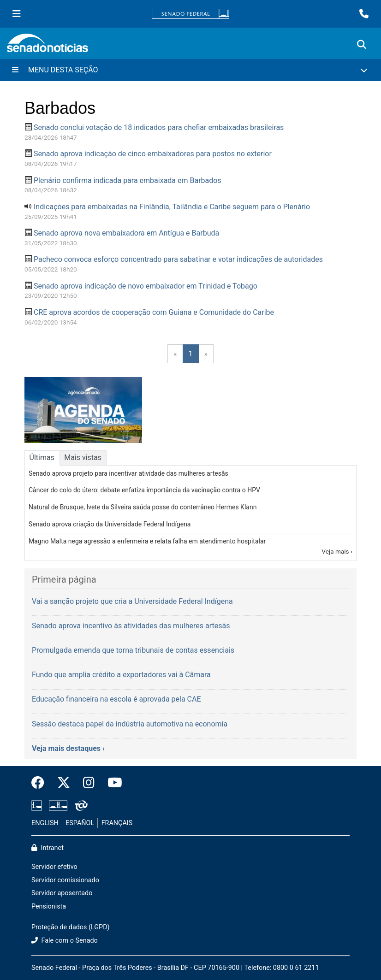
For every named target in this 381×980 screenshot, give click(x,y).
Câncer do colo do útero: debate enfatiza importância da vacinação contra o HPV (144, 490)
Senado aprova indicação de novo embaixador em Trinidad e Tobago (146, 286)
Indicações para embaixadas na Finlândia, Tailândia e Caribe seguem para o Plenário (172, 207)
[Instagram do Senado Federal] (89, 783)
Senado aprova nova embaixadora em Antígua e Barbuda (126, 233)
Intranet (48, 848)
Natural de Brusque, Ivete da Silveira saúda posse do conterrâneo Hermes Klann (143, 507)
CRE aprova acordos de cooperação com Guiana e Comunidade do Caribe (154, 312)
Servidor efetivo (54, 867)
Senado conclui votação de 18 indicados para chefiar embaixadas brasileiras (159, 127)
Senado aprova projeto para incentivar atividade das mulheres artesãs (128, 473)
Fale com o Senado (65, 941)
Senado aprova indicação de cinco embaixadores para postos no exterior (153, 154)
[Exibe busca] (362, 45)
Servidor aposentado (62, 893)
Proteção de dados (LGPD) (71, 927)
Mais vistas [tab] (83, 458)
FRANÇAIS (117, 823)
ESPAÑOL (80, 823)
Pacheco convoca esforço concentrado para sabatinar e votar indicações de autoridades (178, 259)
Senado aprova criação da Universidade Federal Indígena (110, 524)
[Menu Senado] (17, 14)
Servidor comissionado (65, 880)
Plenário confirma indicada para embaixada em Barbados (128, 180)
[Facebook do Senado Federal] (41, 783)
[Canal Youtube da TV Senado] (112, 783)
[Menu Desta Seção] (190, 70)
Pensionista (49, 906)
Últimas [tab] (42, 458)
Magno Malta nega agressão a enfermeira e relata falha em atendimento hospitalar (147, 541)
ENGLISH (45, 823)
